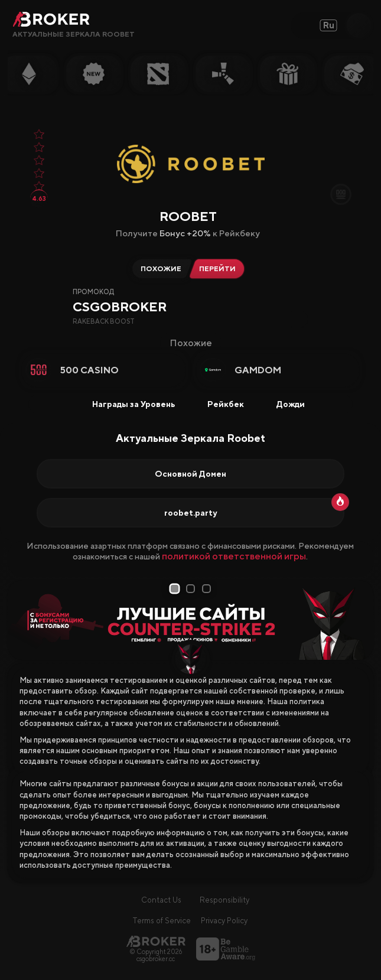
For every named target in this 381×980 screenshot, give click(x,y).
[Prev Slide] (21, 620)
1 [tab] (175, 589)
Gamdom (258, 370)
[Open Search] (359, 25)
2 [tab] (192, 589)
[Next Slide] (360, 620)
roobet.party (190, 513)
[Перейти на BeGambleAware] (226, 949)
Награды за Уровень (126, 404)
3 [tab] (207, 589)
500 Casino (89, 370)
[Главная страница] (156, 941)
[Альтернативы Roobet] (159, 269)
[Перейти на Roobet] (220, 269)
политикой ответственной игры (234, 556)
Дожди (283, 404)
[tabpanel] (191, 620)
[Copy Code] (299, 319)
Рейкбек (218, 404)
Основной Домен (190, 474)
